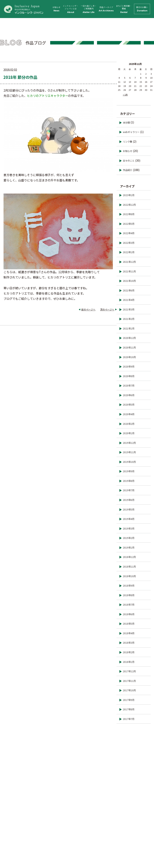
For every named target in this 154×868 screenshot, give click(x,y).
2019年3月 (129, 529)
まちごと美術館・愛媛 (124, 9)
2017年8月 (129, 709)
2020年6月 (129, 395)
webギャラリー (131, 132)
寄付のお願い (142, 9)
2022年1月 (129, 252)
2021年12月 (129, 262)
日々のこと (129, 161)
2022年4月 (129, 233)
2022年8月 (129, 214)
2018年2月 (129, 652)
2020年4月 (129, 414)
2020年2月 (129, 424)
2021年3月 (129, 309)
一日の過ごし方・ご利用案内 (89, 9)
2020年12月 (129, 338)
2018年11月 (129, 567)
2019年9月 (129, 471)
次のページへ (107, 309)
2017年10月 (129, 690)
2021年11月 (129, 271)
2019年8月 (129, 481)
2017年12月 (129, 671)
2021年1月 (129, 328)
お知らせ (56, 9)
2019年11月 (129, 452)
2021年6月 (129, 290)
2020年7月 (129, 386)
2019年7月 (129, 490)
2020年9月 (129, 367)
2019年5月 (129, 510)
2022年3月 (129, 243)
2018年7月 (129, 605)
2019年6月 (129, 500)
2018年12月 (129, 557)
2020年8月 (129, 376)
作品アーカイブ (106, 9)
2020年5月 (129, 405)
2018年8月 (129, 595)
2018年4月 (129, 633)
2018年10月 (129, 576)
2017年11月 (129, 681)
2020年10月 (129, 357)
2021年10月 (129, 281)
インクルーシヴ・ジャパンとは (71, 9)
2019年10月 (129, 462)
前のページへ (88, 309)
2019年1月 (129, 548)
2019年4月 (129, 519)
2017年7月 (129, 719)
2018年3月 (129, 643)
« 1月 (125, 95)
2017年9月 (129, 700)
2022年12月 (129, 205)
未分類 (126, 123)
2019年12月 (129, 443)
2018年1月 (129, 662)
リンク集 (128, 142)
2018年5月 (129, 624)
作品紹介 (128, 170)
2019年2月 (129, 538)
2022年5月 (129, 224)
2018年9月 (129, 586)
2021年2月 (129, 319)
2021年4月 (129, 300)
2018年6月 (129, 614)
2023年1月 (129, 195)
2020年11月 (129, 348)
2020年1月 (129, 433)
